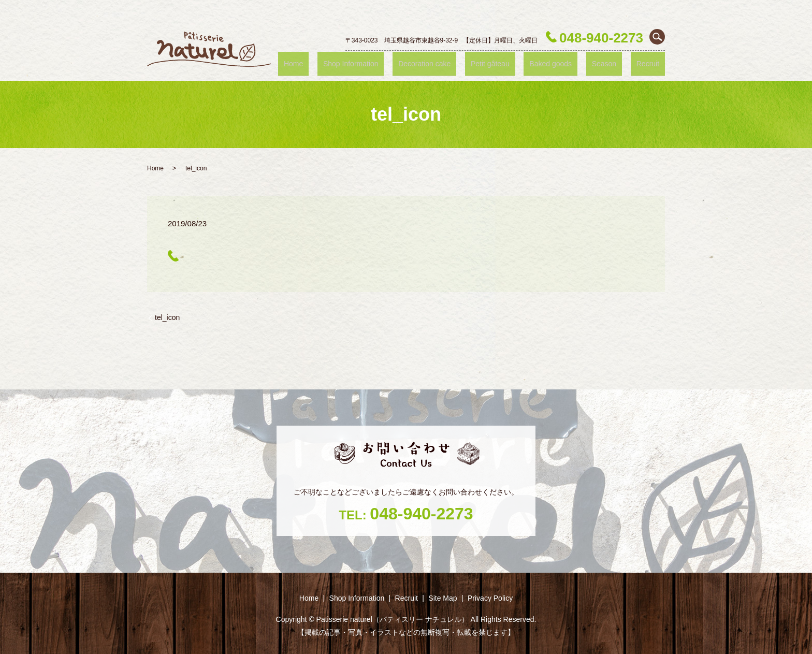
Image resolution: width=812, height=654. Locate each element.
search (657, 37)
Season (618, 63)
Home (349, 63)
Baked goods (574, 63)
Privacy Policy (490, 598)
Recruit (653, 63)
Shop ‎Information (398, 63)
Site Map (443, 598)
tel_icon (167, 317)
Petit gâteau (522, 63)
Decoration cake (465, 63)
